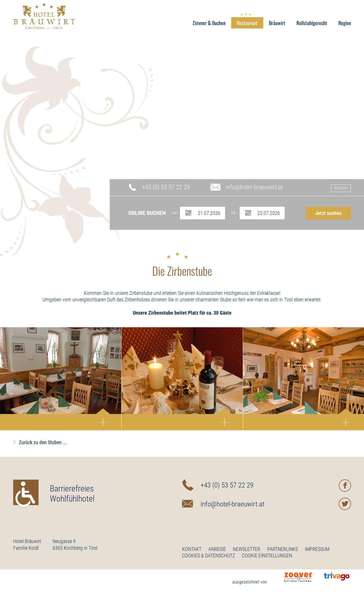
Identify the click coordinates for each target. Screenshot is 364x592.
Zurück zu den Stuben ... (43, 442)
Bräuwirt (277, 23)
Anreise (217, 549)
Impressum (317, 549)
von (174, 213)
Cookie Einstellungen (267, 556)
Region (345, 23)
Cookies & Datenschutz (208, 556)
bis (234, 213)
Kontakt (192, 549)
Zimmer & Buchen (209, 23)
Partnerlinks (283, 549)
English (341, 188)
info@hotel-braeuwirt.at (254, 187)
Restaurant (247, 22)
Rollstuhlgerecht (312, 23)
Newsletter (247, 549)
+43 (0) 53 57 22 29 (166, 187)
